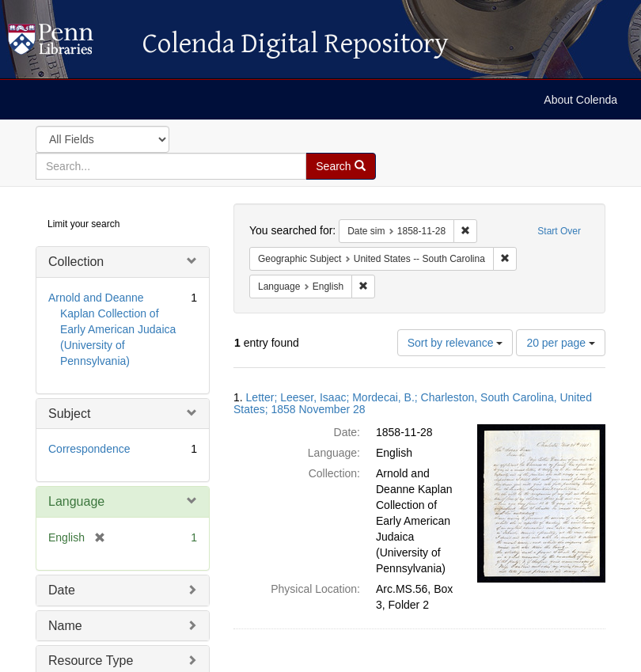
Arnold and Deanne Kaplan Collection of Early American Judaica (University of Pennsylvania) (112, 329)
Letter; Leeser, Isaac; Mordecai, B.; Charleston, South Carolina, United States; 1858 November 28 (413, 403)
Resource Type (91, 661)
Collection (76, 262)
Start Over (559, 231)
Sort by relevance (455, 343)
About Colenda (580, 100)
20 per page (561, 343)
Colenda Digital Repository (67, 44)
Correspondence (89, 449)
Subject (69, 414)
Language (76, 501)
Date (62, 590)
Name (65, 626)
